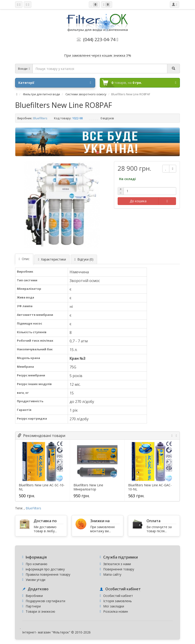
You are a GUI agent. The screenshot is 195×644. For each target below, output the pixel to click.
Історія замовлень (118, 601)
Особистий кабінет (118, 596)
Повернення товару (119, 569)
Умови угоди (35, 580)
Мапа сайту (112, 574)
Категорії (55, 83)
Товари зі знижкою (40, 611)
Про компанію (37, 564)
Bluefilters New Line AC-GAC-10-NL (150, 487)
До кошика (138, 201)
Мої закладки (114, 606)
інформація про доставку (45, 569)
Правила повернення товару (48, 574)
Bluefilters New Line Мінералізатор (88, 487)
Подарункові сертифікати (45, 601)
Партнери (33, 606)
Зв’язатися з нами (117, 564)
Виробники (34, 596)
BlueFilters (33, 508)
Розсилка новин (116, 611)
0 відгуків (107, 118)
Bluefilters (40, 118)
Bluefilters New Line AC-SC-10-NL (42, 487)
